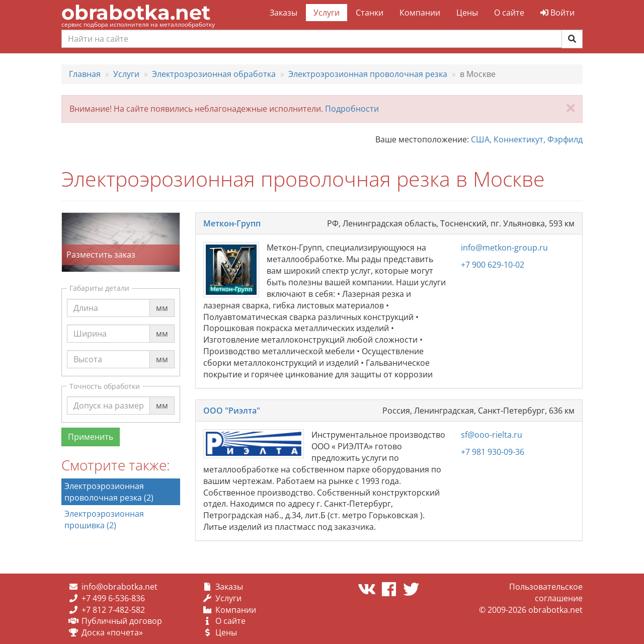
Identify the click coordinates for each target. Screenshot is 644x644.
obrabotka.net (136, 12)
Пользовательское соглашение (546, 592)
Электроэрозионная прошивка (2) (104, 519)
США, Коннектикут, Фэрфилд (527, 139)
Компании (420, 13)
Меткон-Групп (232, 223)
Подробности (352, 109)
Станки (370, 13)
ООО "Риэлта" (232, 411)
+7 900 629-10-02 (493, 265)
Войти (557, 13)
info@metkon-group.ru (504, 248)
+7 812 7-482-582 (113, 610)
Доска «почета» (112, 632)
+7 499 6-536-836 (113, 598)
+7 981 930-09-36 (493, 452)
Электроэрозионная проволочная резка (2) (109, 492)
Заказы (284, 13)
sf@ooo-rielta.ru (492, 435)
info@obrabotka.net (119, 587)
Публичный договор (122, 621)
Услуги (327, 13)
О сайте (509, 13)
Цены (467, 13)
